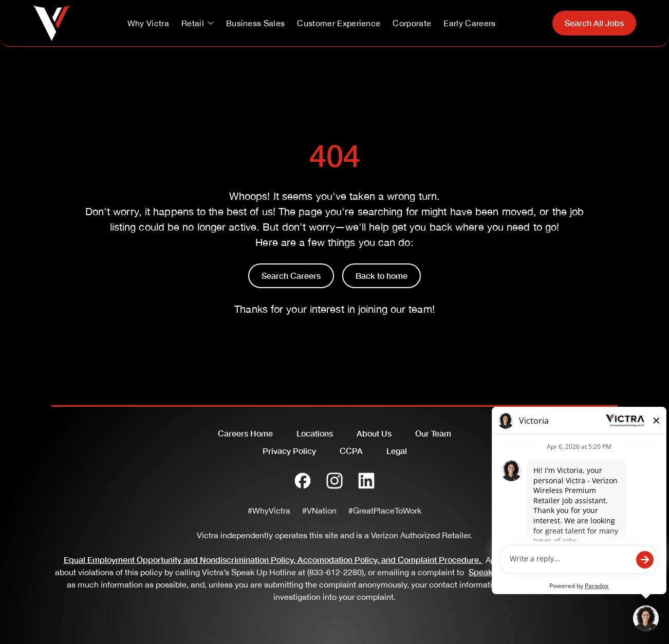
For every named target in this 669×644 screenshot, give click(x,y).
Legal (397, 451)
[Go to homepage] (52, 23)
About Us (374, 433)
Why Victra (148, 23)
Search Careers (291, 276)
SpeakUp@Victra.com (512, 572)
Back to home (382, 276)
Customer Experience (339, 23)
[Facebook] (303, 481)
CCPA (351, 451)
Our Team (433, 433)
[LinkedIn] (366, 481)
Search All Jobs (594, 23)
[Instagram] (335, 481)
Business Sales (255, 23)
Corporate (412, 23)
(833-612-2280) (336, 572)
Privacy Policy (289, 451)
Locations (315, 433)
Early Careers (469, 23)
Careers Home (245, 433)
